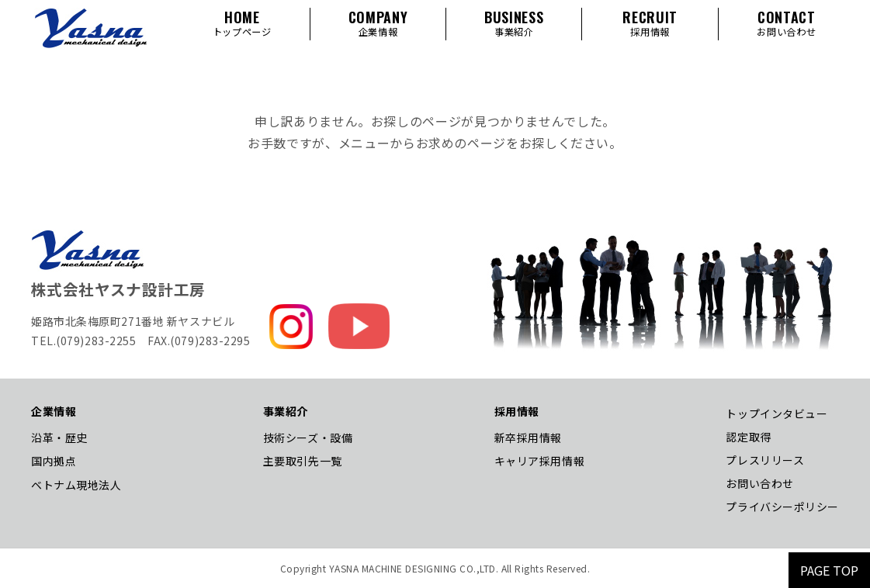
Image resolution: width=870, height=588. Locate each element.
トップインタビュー (776, 413)
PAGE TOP (829, 570)
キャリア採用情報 (539, 461)
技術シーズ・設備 (308, 438)
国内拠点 (54, 461)
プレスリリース (765, 460)
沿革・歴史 (59, 438)
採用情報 (517, 411)
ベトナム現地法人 (76, 485)
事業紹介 (286, 411)
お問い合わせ (759, 483)
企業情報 (54, 411)
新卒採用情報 (528, 438)
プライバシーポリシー (782, 507)
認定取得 (748, 437)
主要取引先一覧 (303, 461)
